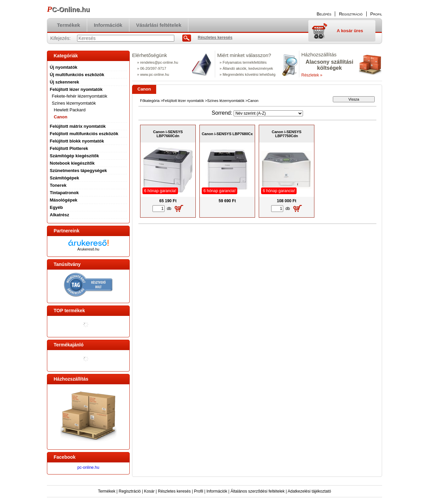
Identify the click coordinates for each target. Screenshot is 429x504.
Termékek (107, 491)
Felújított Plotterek (69, 148)
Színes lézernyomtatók (226, 101)
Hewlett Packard (70, 110)
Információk (217, 491)
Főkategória (150, 101)
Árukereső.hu (88, 249)
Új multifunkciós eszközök (77, 75)
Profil (199, 491)
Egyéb (56, 207)
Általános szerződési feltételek (258, 491)
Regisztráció (130, 491)
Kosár (149, 491)
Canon (61, 117)
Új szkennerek (65, 82)
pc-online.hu (88, 467)
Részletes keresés (174, 491)
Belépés (324, 14)
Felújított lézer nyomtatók (183, 101)
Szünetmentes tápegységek (79, 171)
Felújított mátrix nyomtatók (78, 126)
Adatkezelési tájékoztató (309, 491)
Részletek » (312, 75)
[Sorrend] (268, 113)
